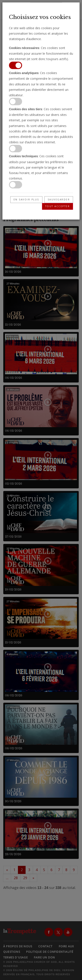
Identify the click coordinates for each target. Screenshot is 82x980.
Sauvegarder (59, 200)
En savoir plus (26, 200)
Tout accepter (58, 206)
